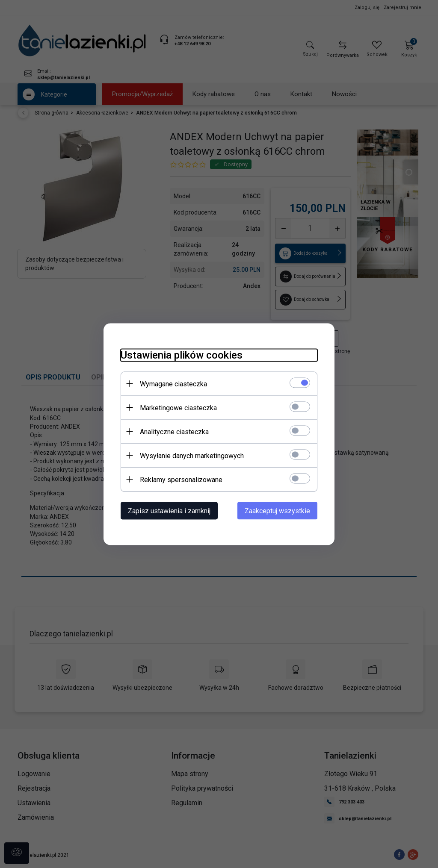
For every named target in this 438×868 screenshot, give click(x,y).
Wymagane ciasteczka (173, 384)
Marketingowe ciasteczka (178, 408)
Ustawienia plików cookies (182, 355)
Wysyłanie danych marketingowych (192, 455)
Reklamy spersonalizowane (181, 479)
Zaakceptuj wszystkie (277, 511)
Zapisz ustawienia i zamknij (169, 511)
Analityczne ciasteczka (174, 431)
